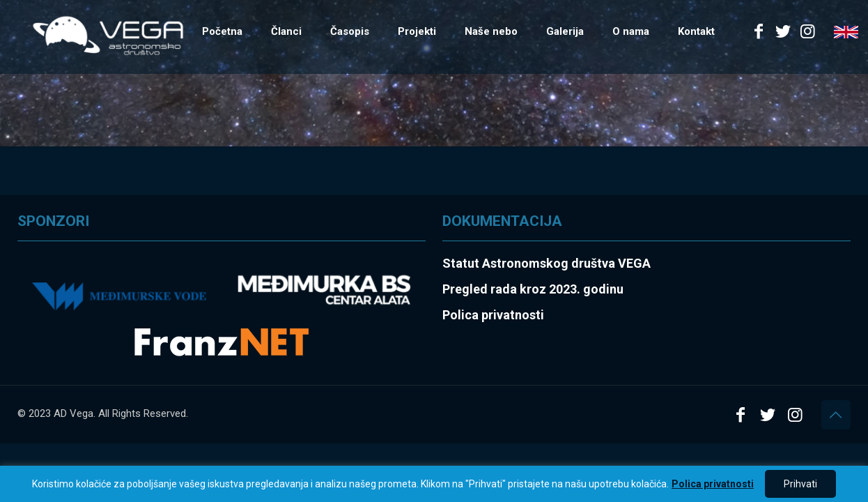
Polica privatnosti (713, 484)
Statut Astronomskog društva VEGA (547, 263)
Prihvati (800, 484)
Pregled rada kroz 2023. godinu (533, 289)
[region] (434, 484)
